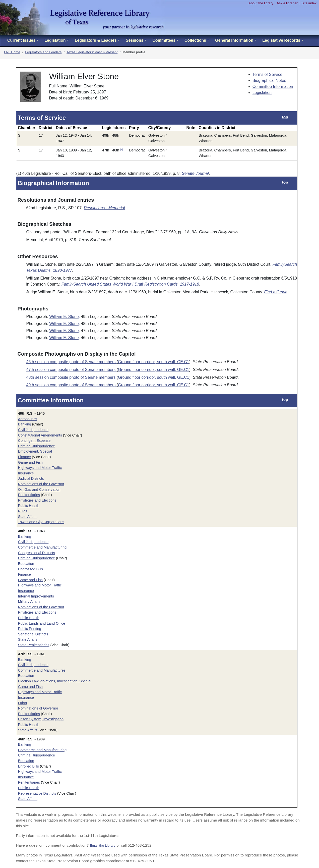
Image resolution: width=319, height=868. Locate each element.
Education (26, 564)
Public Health (29, 506)
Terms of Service (267, 74)
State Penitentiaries (34, 645)
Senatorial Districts (33, 634)
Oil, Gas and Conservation (39, 490)
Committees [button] (164, 40)
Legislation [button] (55, 40)
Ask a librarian (287, 3)
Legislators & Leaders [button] (96, 40)
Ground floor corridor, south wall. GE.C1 (154, 362)
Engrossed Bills (30, 569)
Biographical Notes (269, 80)
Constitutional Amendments (40, 435)
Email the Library (103, 846)
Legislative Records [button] (281, 40)
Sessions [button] (135, 40)
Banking (25, 424)
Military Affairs (29, 602)
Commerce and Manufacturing (42, 547)
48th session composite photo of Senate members (72, 377)
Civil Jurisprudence (33, 430)
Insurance (26, 473)
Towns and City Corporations (41, 522)
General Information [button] (234, 40)
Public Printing (30, 629)
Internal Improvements (36, 596)
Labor (23, 703)
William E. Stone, (65, 317)
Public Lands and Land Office (42, 623)
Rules (23, 511)
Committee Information (273, 87)
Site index (309, 3)
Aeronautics (28, 419)
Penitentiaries (29, 495)
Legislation (262, 93)
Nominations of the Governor (41, 484)
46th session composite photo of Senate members (72, 362)
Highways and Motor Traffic (40, 468)
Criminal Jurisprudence (37, 446)
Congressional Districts (37, 553)
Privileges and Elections (37, 500)
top (285, 117)
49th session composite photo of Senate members (72, 385)
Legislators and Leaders (43, 52)
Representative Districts (37, 793)
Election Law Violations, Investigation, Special (55, 681)
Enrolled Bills (28, 766)
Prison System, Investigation (41, 719)
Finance (24, 457)
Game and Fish (30, 462)
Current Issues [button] (21, 40)
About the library (261, 3)
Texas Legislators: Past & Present (92, 52)
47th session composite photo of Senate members (72, 370)
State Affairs (28, 517)
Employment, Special (35, 451)
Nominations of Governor (38, 708)
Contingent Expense (34, 441)
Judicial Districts (31, 478)
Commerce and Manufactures (42, 670)
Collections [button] (195, 40)
